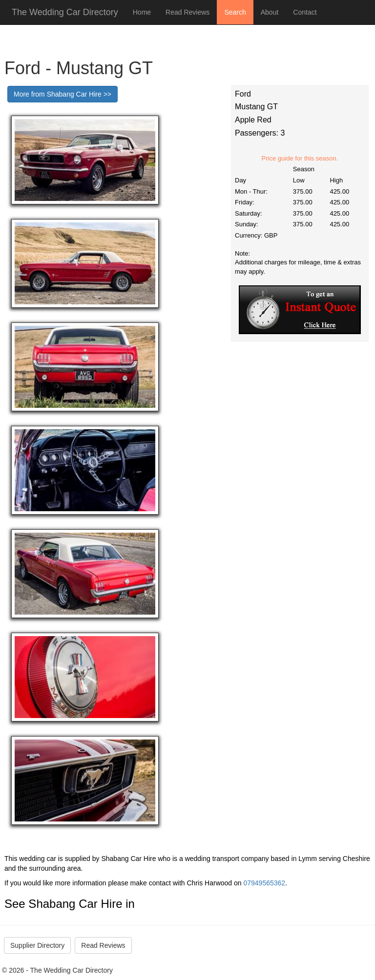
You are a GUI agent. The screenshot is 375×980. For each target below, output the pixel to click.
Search (235, 12)
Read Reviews (187, 12)
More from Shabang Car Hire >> (62, 94)
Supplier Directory (37, 945)
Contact (305, 12)
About (270, 12)
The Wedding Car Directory (65, 12)
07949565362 (264, 883)
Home (142, 12)
